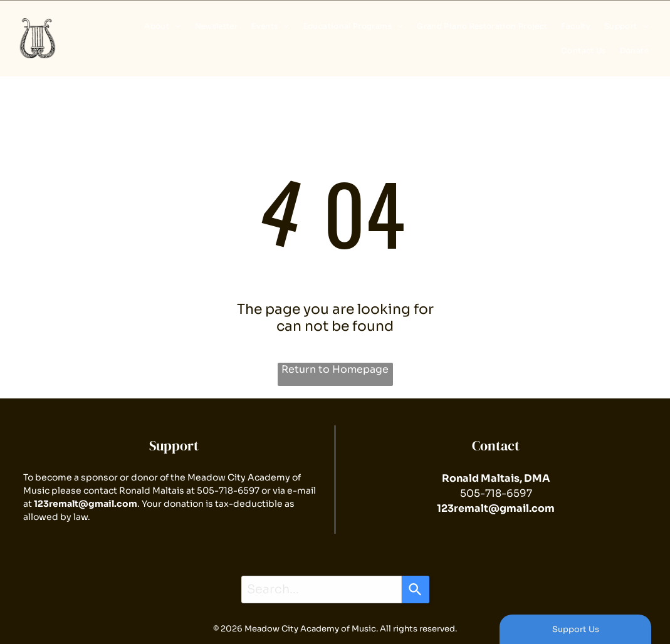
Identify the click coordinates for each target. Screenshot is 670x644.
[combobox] (322, 589)
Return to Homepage (335, 369)
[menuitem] (160, 26)
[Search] (416, 589)
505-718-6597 (228, 491)
